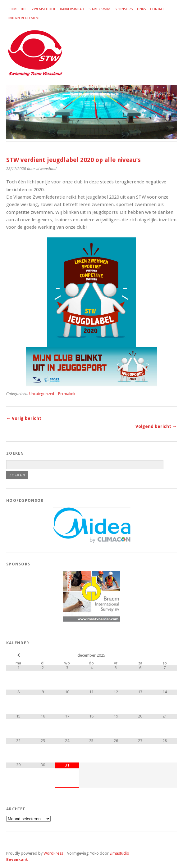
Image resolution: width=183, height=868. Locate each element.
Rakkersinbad (72, 9)
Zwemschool (44, 9)
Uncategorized (42, 394)
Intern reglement (24, 18)
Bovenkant (17, 859)
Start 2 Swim (99, 9)
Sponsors (124, 9)
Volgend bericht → (156, 426)
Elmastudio (119, 853)
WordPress (53, 853)
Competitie (18, 9)
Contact (157, 9)
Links (141, 9)
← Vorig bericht (24, 418)
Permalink (67, 394)
